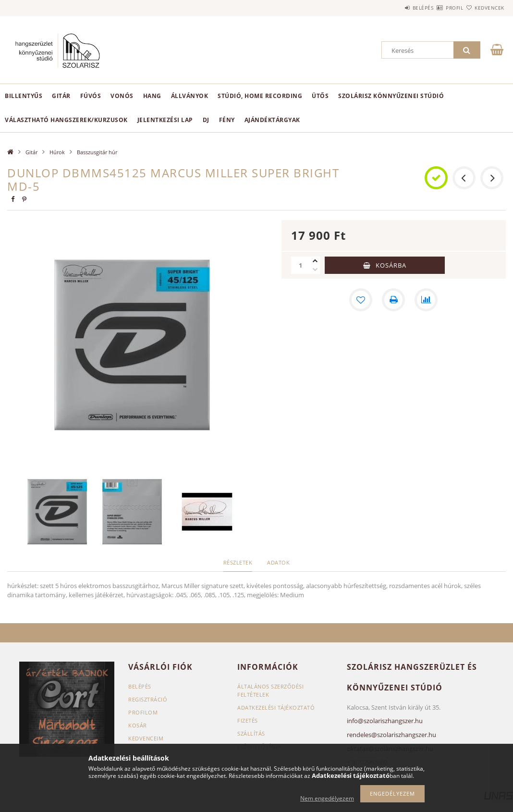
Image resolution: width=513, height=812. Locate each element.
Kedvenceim (146, 738)
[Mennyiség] (301, 265)
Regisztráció (148, 699)
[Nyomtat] (393, 300)
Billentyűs (24, 96)
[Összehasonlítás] (426, 300)
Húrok (57, 152)
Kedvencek (484, 8)
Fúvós (91, 96)
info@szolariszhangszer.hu (385, 721)
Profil (438, 8)
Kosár (138, 725)
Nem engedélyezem (327, 798)
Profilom (143, 712)
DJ (206, 120)
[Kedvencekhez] (361, 300)
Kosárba (391, 265)
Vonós (122, 96)
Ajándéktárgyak (272, 120)
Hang (152, 96)
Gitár (61, 96)
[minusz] (315, 270)
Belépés (395, 8)
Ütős (320, 96)
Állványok (190, 96)
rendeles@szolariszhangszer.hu (391, 735)
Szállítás (251, 733)
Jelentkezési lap (165, 120)
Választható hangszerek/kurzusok (66, 120)
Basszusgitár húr (97, 152)
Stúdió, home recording (260, 96)
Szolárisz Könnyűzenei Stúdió (391, 96)
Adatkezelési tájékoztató (276, 707)
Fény (227, 120)
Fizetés (248, 720)
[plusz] (315, 261)
